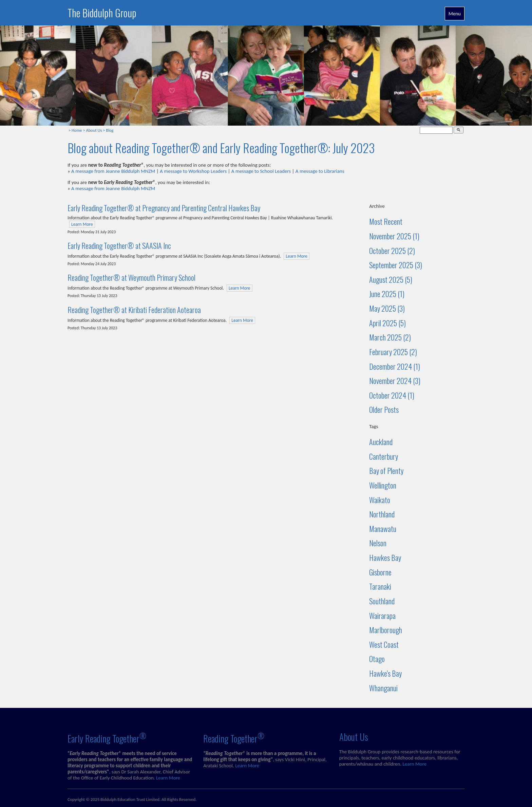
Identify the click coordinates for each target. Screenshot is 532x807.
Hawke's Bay (385, 673)
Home (77, 130)
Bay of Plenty (386, 471)
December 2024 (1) (395, 366)
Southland (382, 601)
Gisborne (380, 572)
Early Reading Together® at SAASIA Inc (119, 245)
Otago (377, 659)
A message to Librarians (320, 171)
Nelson (378, 543)
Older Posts (384, 409)
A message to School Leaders (261, 171)
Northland (382, 514)
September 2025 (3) (396, 265)
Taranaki (380, 586)
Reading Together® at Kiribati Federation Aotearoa (134, 310)
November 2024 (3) (395, 381)
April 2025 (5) (387, 323)
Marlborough (386, 630)
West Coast (384, 644)
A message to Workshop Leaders (193, 171)
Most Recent (386, 221)
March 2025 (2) (390, 337)
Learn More (82, 224)
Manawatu (383, 529)
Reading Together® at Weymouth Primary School (131, 277)
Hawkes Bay (385, 557)
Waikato (380, 500)
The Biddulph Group (102, 13)
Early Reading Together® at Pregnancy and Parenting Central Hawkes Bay (164, 208)
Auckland (381, 442)
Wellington (383, 485)
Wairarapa (382, 616)
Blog (110, 130)
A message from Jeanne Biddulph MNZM (113, 171)
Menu (455, 14)
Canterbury (384, 456)
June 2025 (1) (387, 294)
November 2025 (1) (394, 236)
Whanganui (383, 688)
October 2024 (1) (392, 395)
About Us (94, 130)
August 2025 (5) (391, 279)
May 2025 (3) (387, 308)
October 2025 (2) (392, 251)
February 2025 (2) (393, 352)
